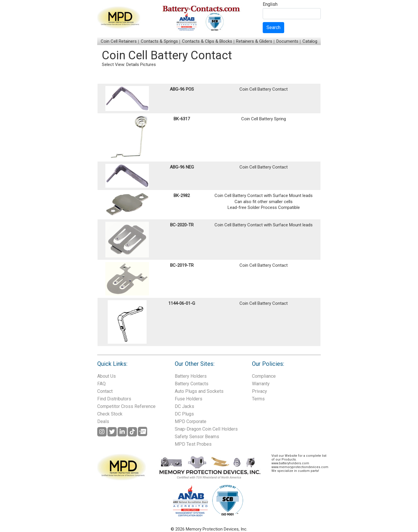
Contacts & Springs (159, 41)
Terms (258, 399)
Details (133, 65)
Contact (105, 391)
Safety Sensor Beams (197, 437)
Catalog (310, 41)
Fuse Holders (189, 399)
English (270, 5)
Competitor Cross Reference (126, 406)
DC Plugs (184, 414)
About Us (107, 376)
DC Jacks (184, 406)
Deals (103, 421)
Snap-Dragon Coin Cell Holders (206, 429)
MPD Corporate (191, 421)
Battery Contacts (192, 384)
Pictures (148, 65)
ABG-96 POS (182, 89)
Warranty (261, 384)
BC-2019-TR (182, 265)
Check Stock (110, 414)
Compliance (264, 376)
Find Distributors (114, 399)
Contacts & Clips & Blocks (207, 41)
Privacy (260, 391)
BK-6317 (182, 119)
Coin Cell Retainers (119, 41)
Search (273, 27)
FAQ (101, 384)
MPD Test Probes (193, 444)
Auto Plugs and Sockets (199, 391)
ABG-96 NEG (182, 167)
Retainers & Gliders (254, 41)
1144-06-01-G (182, 303)
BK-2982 (182, 196)
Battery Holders (191, 376)
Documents (287, 41)
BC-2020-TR (182, 225)
